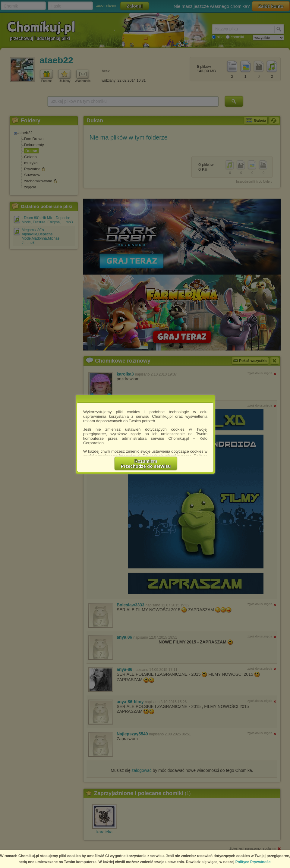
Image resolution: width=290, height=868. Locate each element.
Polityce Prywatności (254, 862)
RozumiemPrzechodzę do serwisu (146, 464)
